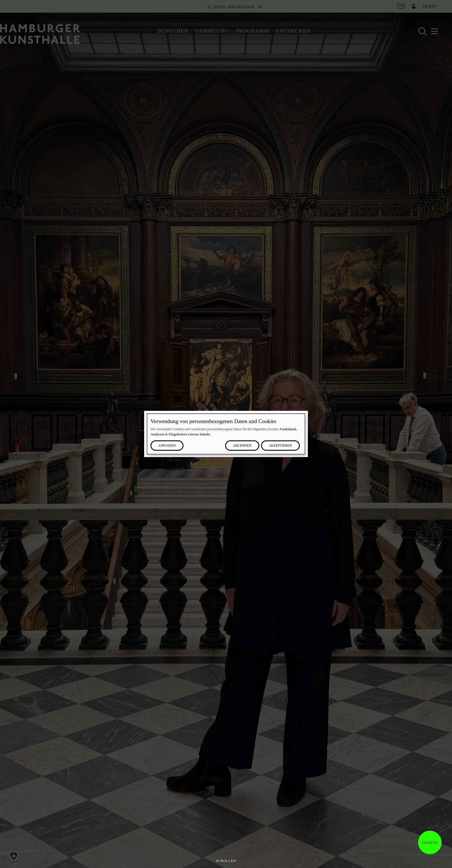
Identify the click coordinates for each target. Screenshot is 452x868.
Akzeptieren (280, 446)
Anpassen (167, 446)
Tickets (428, 843)
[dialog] (226, 434)
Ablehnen (242, 446)
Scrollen (226, 861)
